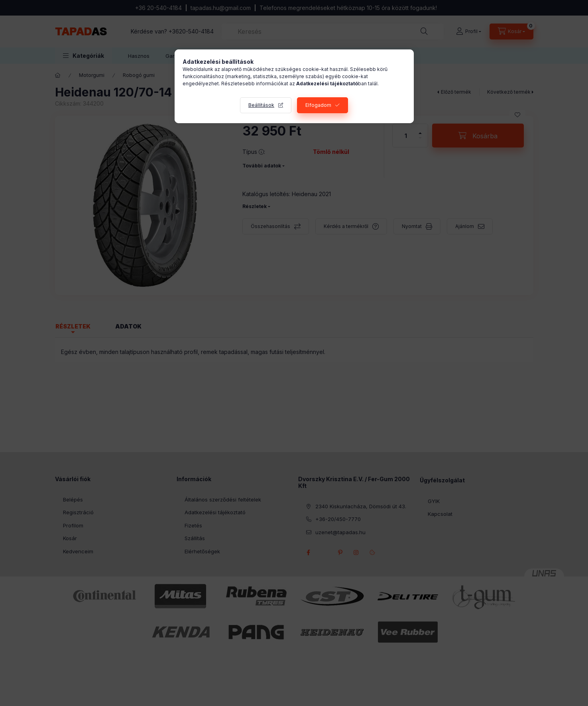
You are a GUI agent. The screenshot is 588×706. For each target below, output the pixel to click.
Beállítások (261, 105)
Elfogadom (318, 105)
